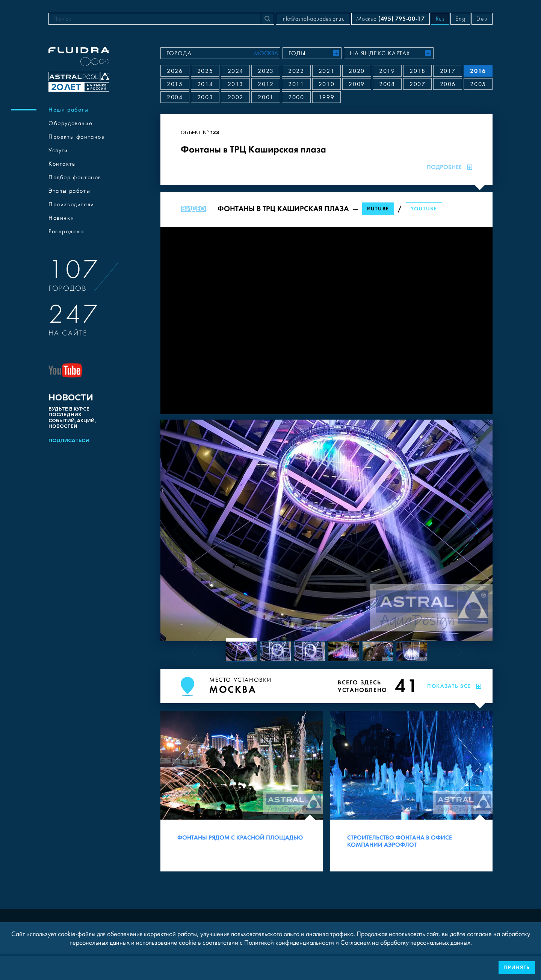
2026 (175, 71)
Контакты (62, 164)
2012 (266, 84)
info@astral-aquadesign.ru (313, 19)
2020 (357, 71)
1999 (326, 97)
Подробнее (450, 167)
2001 (266, 97)
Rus (440, 19)
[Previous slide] (187, 530)
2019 (387, 71)
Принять (517, 967)
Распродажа (66, 231)
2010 (326, 84)
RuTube (378, 209)
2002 (236, 97)
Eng (460, 19)
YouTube (424, 209)
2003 (205, 97)
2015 (175, 84)
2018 (417, 71)
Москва (390, 19)
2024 (236, 71)
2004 (175, 97)
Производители (71, 204)
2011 (296, 84)
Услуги (58, 150)
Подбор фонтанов (75, 177)
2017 (448, 71)
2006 (448, 84)
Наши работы (69, 110)
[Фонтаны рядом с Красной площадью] (242, 791)
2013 (236, 84)
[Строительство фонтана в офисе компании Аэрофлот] (411, 791)
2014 (205, 84)
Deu (482, 19)
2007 (417, 84)
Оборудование (70, 123)
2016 (478, 71)
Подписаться (69, 440)
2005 (478, 84)
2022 (296, 71)
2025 (205, 71)
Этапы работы (69, 191)
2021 (326, 71)
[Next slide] (466, 530)
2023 (266, 71)
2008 (387, 84)
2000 (296, 97)
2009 (357, 84)
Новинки (61, 218)
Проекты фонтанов (77, 137)
